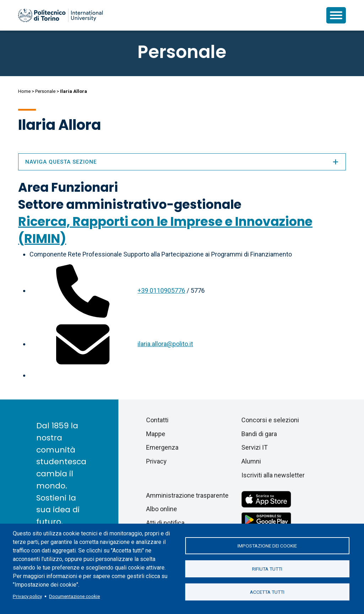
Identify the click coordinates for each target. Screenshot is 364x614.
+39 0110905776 (161, 290)
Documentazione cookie (74, 596)
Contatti (157, 420)
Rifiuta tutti (267, 569)
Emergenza (162, 447)
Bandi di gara (259, 434)
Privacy (156, 461)
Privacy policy (27, 596)
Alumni (251, 461)
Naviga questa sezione (182, 162)
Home (24, 91)
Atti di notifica (165, 523)
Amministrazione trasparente (187, 495)
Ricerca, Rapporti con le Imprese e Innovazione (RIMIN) (165, 230)
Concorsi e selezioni (270, 420)
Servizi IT (255, 447)
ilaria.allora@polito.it (165, 344)
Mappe (156, 434)
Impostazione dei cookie (267, 546)
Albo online (162, 509)
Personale (45, 91)
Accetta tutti (267, 592)
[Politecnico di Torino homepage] (60, 15)
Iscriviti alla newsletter (273, 475)
